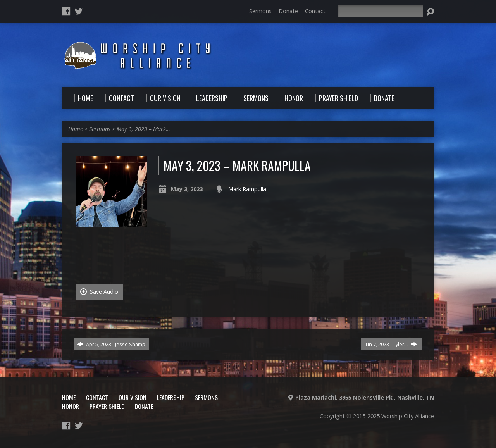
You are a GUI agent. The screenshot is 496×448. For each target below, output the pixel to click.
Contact (315, 11)
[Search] (380, 11)
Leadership (171, 397)
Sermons (260, 11)
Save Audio (99, 292)
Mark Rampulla (247, 189)
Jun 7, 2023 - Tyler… (391, 344)
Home (76, 129)
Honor (71, 406)
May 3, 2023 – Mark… (143, 129)
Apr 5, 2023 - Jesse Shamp (111, 344)
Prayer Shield (107, 406)
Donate (288, 11)
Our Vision (133, 397)
